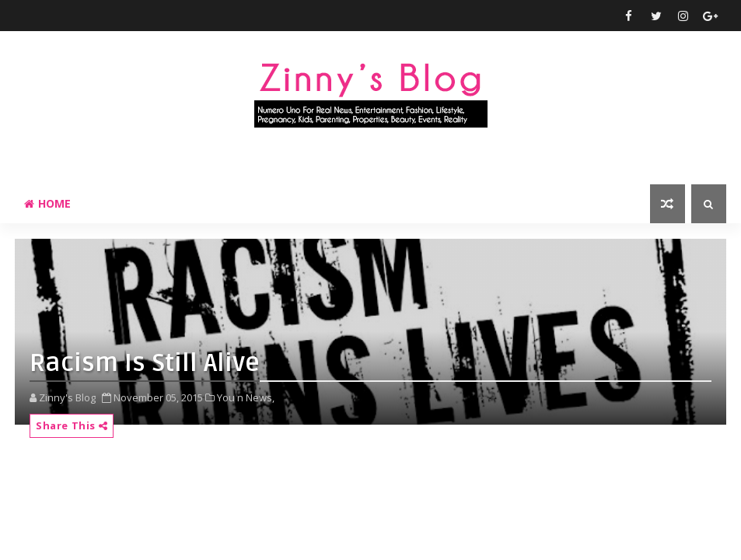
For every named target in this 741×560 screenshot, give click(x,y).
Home (47, 203)
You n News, (246, 397)
